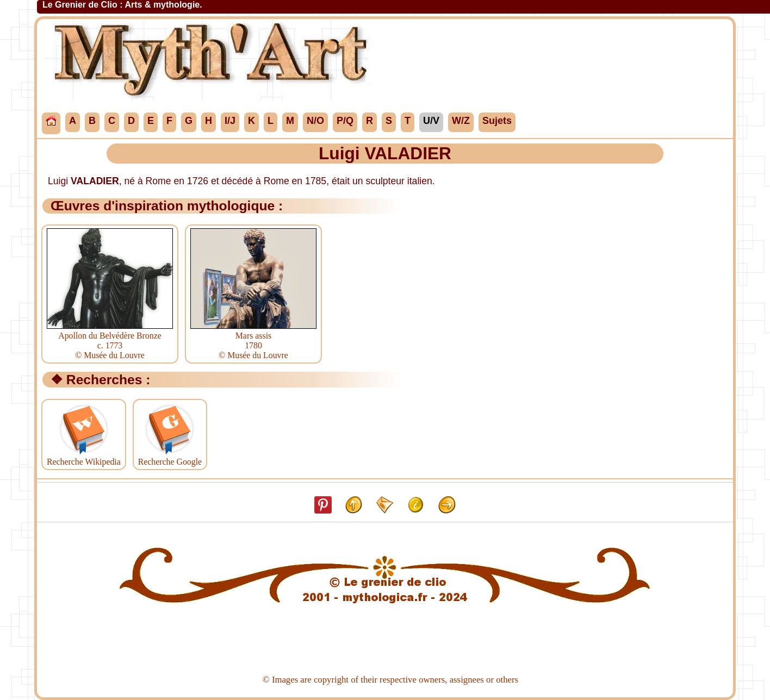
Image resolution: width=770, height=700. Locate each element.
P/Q (345, 121)
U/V (431, 121)
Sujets (497, 121)
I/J (230, 121)
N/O (315, 121)
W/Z (461, 121)
